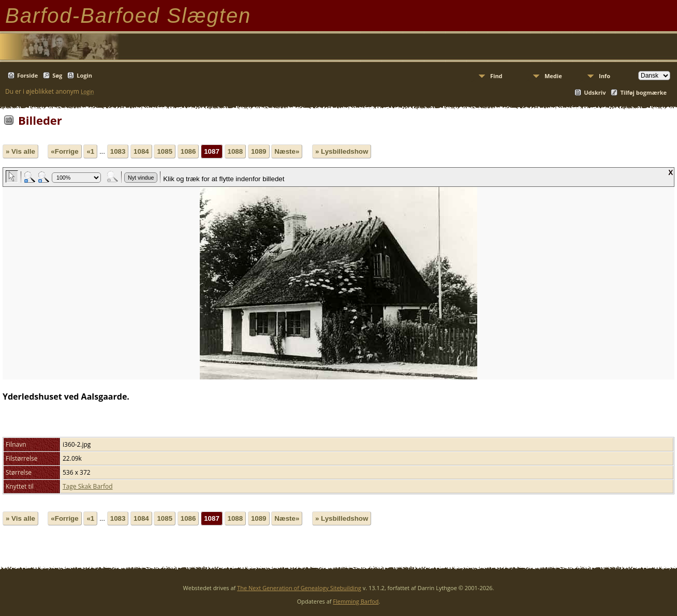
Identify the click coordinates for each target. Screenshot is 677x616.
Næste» (287, 151)
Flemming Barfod (356, 601)
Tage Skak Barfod (88, 486)
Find (496, 76)
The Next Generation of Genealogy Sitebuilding (299, 588)
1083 (118, 151)
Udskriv (595, 92)
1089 (259, 151)
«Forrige (64, 151)
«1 (90, 151)
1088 (236, 151)
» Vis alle (20, 151)
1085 (165, 151)
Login (84, 75)
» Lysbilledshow (342, 151)
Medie (553, 76)
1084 (141, 151)
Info (605, 76)
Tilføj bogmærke (643, 92)
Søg (57, 75)
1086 (188, 151)
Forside (27, 75)
